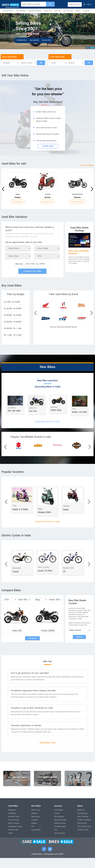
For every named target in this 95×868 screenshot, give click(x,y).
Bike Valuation (59, 827)
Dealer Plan (48, 11)
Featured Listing (60, 833)
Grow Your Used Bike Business (79, 252)
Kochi (17, 830)
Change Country (83, 840)
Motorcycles (36, 827)
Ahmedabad (12, 837)
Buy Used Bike (21, 11)
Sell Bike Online (8, 11)
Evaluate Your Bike (32, 272)
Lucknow (16, 833)
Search (79, 646)
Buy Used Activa (47, 202)
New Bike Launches (27, 384)
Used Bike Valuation (35, 11)
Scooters (34, 830)
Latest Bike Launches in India (48, 425)
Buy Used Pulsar (18, 202)
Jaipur (20, 837)
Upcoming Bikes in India (68, 384)
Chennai (11, 830)
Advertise (85, 827)
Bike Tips (47, 671)
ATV (33, 837)
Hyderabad (12, 823)
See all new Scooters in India (48, 531)
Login (88, 4)
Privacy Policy (87, 837)
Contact (80, 830)
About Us (80, 820)
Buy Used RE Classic (77, 202)
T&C (79, 837)
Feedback (88, 830)
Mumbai (11, 827)
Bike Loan (58, 11)
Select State (75, 4)
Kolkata (11, 840)
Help (79, 827)
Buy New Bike (68, 11)
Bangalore (12, 820)
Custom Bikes (36, 840)
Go (41, 63)
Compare (86, 11)
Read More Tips (48, 753)
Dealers (78, 11)
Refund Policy (82, 833)
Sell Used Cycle (60, 843)
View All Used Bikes (85, 165)
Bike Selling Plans (60, 830)
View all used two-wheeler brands (63, 338)
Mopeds (34, 833)
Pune (17, 827)
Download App (82, 823)
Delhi (10, 833)
